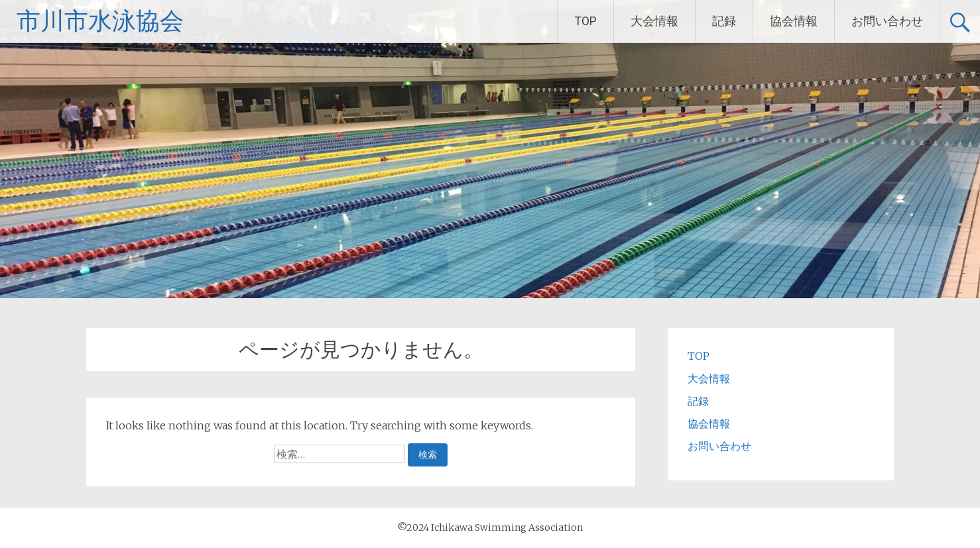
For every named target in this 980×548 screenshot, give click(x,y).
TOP (585, 21)
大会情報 (654, 21)
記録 (724, 21)
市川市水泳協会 (100, 21)
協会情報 (794, 21)
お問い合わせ (887, 21)
